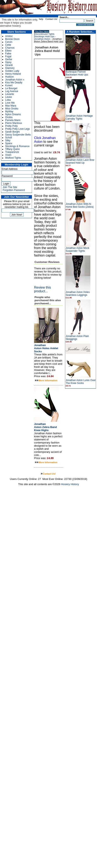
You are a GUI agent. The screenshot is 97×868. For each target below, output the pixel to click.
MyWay (9, 111)
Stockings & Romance (17, 146)
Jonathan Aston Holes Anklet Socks (46, 348)
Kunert (9, 85)
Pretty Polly (11, 126)
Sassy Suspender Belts (18, 135)
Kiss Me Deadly (14, 83)
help (41, 19)
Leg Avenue (12, 91)
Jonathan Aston (42, 39)
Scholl (9, 138)
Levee (9, 97)
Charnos (10, 48)
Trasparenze (12, 152)
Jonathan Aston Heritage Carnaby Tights (79, 117)
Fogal (8, 56)
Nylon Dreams (13, 114)
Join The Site (10, 187)
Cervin (9, 42)
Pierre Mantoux (14, 123)
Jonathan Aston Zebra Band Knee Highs (45, 427)
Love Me (10, 103)
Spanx (9, 143)
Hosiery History (70, 484)
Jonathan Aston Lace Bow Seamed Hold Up (80, 161)
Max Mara (11, 106)
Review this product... (43, 289)
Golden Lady (12, 71)
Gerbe (9, 59)
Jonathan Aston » (15, 80)
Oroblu (9, 117)
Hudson (9, 77)
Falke (8, 54)
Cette (8, 45)
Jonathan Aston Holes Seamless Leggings (78, 294)
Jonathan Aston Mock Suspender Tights (77, 249)
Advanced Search (85, 25)
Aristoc (9, 36)
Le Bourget (11, 88)
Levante (10, 94)
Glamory (10, 68)
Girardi (9, 65)
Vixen (8, 155)
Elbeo (8, 51)
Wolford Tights (13, 158)
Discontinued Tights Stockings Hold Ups (44, 35)
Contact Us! (51, 19)
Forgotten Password (14, 190)
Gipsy (8, 62)
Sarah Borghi (12, 132)
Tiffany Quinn (12, 149)
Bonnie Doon (12, 39)
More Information (48, 380)
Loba (8, 100)
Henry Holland (13, 74)
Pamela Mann (13, 120)
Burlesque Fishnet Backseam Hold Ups (77, 73)
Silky (8, 140)
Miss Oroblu (12, 109)
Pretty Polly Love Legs (17, 129)
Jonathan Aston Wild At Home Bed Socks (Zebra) (80, 205)
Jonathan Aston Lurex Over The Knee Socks (81, 382)
